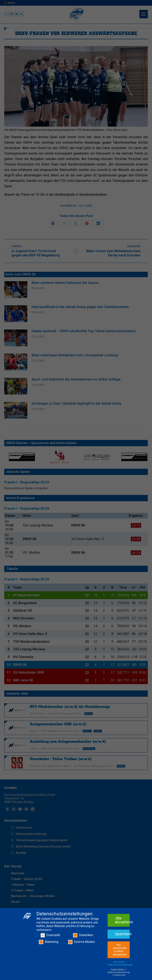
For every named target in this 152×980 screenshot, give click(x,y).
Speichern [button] (122, 949)
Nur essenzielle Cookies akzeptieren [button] (120, 965)
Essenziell (50, 951)
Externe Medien (82, 957)
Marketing (49, 957)
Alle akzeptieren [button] (122, 936)
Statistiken (83, 951)
